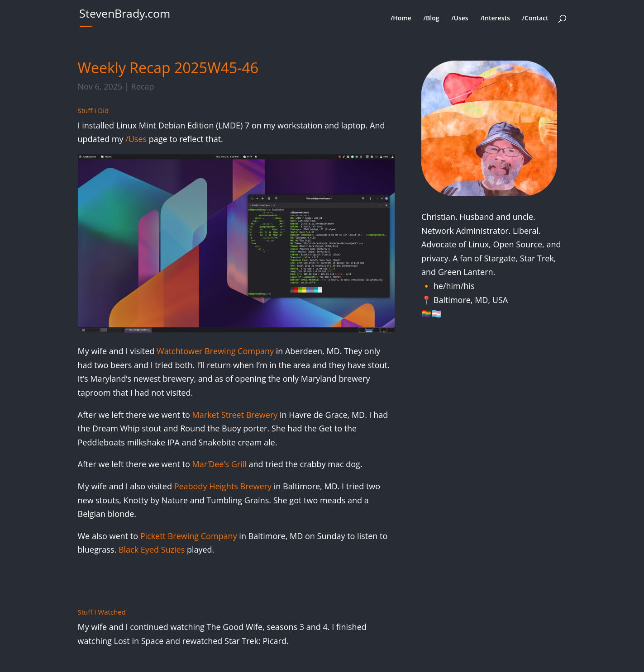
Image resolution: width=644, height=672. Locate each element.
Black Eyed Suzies (152, 549)
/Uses (460, 19)
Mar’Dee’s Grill (219, 464)
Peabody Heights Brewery (223, 486)
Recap (143, 86)
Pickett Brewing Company (189, 536)
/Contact (535, 19)
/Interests (495, 19)
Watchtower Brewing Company (215, 351)
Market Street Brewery (235, 415)
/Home (401, 19)
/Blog (432, 19)
